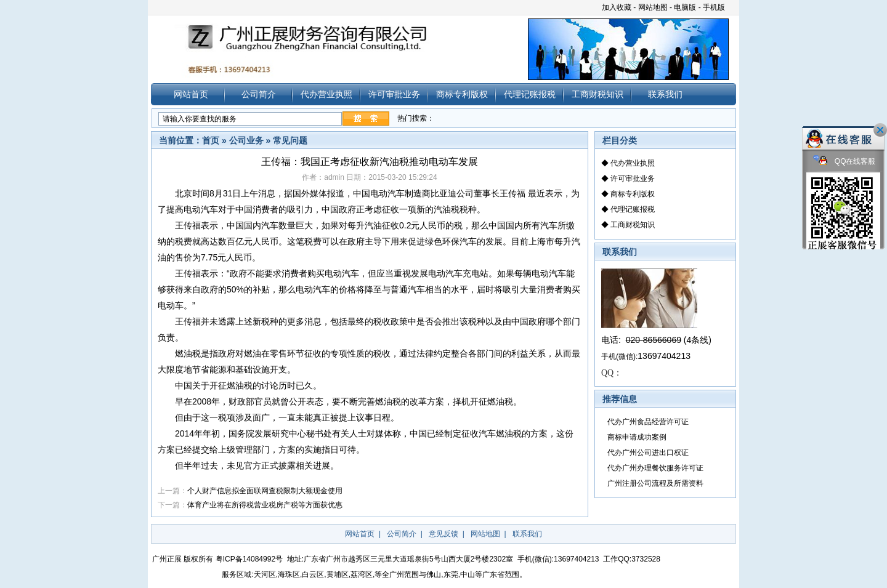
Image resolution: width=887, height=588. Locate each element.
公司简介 (259, 94)
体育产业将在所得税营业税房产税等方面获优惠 (265, 505)
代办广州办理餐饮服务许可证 (655, 468)
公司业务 (246, 140)
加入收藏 (617, 7)
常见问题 (290, 140)
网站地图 (653, 7)
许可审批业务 (394, 94)
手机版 (714, 7)
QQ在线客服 (844, 162)
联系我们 (665, 94)
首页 (211, 140)
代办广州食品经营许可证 (648, 422)
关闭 (880, 130)
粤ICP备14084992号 (249, 559)
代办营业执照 (326, 94)
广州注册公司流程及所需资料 (655, 483)
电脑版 (685, 7)
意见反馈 (443, 534)
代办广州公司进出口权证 (648, 453)
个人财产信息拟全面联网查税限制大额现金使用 (265, 491)
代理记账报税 (530, 94)
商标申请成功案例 (637, 437)
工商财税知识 (597, 94)
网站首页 (191, 94)
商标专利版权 (462, 94)
